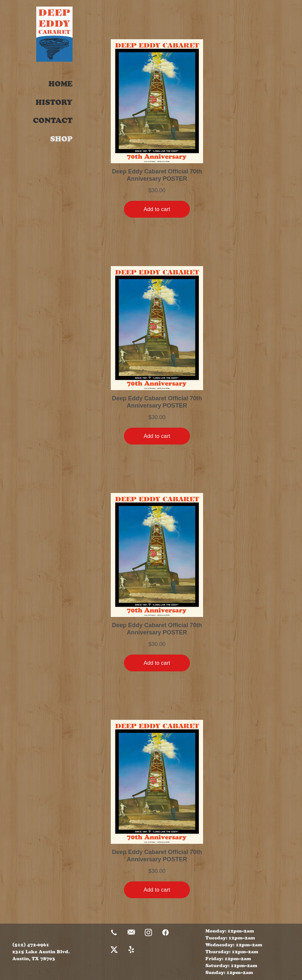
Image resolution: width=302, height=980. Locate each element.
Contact (53, 121)
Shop (61, 139)
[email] (131, 933)
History (54, 102)
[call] (114, 933)
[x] (114, 950)
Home (60, 84)
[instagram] (148, 933)
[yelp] (131, 950)
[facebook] (166, 933)
